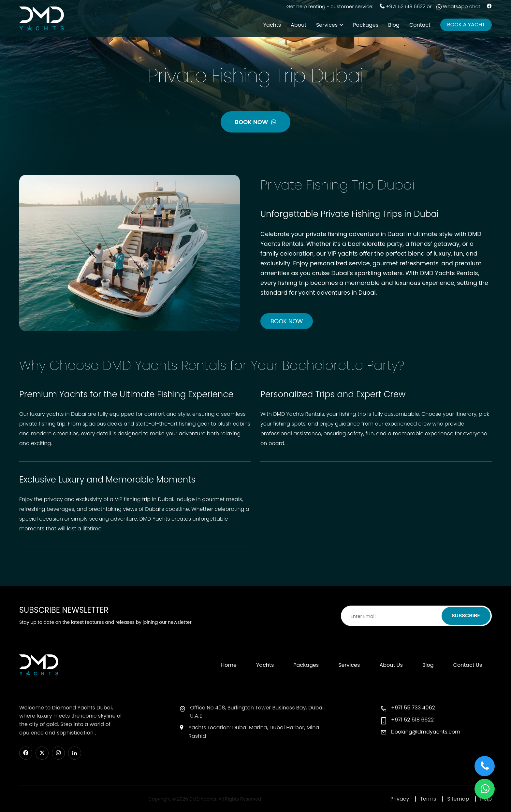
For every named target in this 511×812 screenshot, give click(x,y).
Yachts (272, 25)
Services (327, 25)
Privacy (400, 799)
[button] (485, 789)
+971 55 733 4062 (413, 708)
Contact (420, 25)
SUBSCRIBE (466, 616)
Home (229, 665)
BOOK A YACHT (466, 25)
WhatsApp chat (458, 6)
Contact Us (468, 665)
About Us (391, 665)
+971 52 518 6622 (406, 6)
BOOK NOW (256, 122)
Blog (394, 25)
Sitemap (458, 799)
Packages (366, 25)
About (299, 25)
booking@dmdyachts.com (426, 732)
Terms (428, 799)
